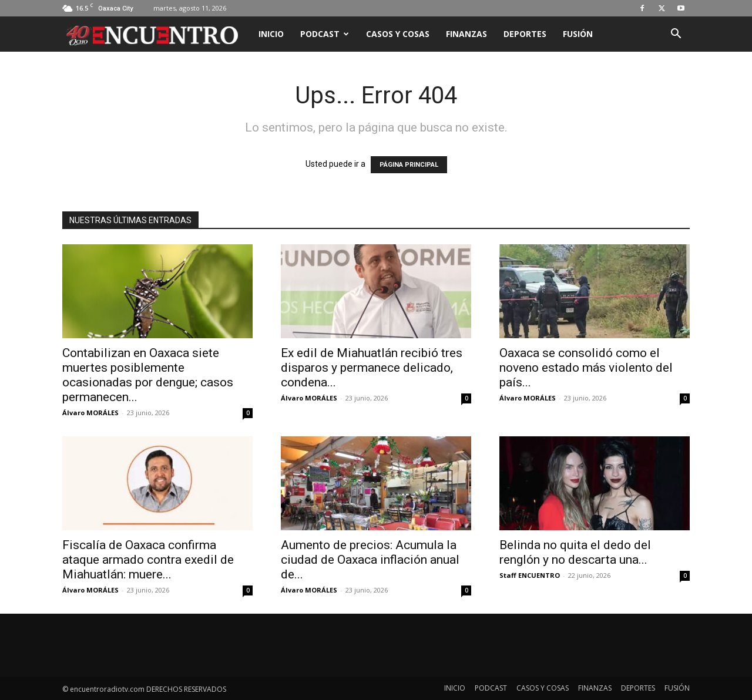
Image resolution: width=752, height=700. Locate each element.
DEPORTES (525, 34)
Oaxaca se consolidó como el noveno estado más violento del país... (586, 368)
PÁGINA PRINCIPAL (409, 165)
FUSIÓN (578, 34)
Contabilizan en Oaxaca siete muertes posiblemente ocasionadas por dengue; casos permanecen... (148, 375)
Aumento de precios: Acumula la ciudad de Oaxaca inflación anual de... (370, 560)
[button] (676, 35)
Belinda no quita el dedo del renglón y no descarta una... (575, 552)
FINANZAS (466, 34)
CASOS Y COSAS (398, 34)
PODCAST (325, 34)
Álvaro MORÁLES (90, 413)
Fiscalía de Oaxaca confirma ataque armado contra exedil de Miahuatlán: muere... (148, 560)
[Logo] (156, 34)
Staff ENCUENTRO (530, 575)
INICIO (271, 34)
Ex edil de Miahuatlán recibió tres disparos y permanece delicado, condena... (372, 368)
